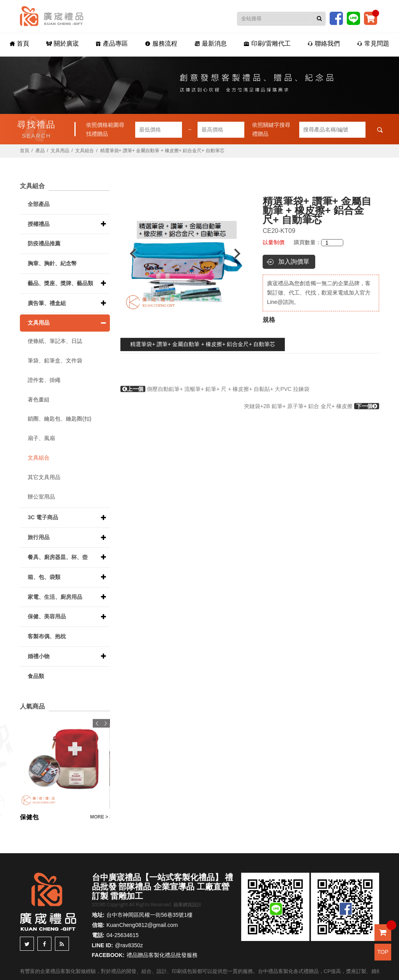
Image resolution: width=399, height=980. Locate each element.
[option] (185, 254)
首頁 (19, 43)
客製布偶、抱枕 (47, 636)
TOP (383, 952)
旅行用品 (39, 537)
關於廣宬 (63, 43)
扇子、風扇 (41, 438)
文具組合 (85, 151)
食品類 (36, 676)
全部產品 (39, 204)
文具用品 (60, 151)
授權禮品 (39, 224)
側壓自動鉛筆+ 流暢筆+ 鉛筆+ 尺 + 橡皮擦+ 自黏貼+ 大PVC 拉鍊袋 (215, 389)
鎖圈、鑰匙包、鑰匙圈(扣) (59, 419)
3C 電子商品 (43, 517)
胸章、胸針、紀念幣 (52, 263)
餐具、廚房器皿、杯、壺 (58, 557)
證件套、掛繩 (44, 380)
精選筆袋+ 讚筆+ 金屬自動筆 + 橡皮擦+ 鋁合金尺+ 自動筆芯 (203, 344)
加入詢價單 (294, 262)
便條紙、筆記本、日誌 (55, 341)
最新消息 (211, 43)
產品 (40, 151)
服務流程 (161, 43)
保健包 (29, 817)
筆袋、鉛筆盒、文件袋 (55, 360)
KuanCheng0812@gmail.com (142, 925)
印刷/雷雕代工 (267, 43)
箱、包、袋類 (44, 577)
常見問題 (373, 43)
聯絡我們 (324, 43)
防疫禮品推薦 (44, 243)
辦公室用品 (41, 497)
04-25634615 (123, 935)
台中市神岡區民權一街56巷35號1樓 (149, 915)
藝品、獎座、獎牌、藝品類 (60, 283)
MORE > (99, 817)
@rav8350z (129, 945)
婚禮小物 (39, 656)
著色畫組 (39, 399)
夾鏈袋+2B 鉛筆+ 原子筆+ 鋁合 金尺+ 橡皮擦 (312, 406)
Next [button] (241, 254)
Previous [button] (129, 254)
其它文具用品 (44, 477)
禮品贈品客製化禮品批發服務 (162, 955)
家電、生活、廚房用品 (55, 597)
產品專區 (112, 43)
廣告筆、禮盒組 (47, 303)
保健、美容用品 (47, 616)
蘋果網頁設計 (187, 905)
